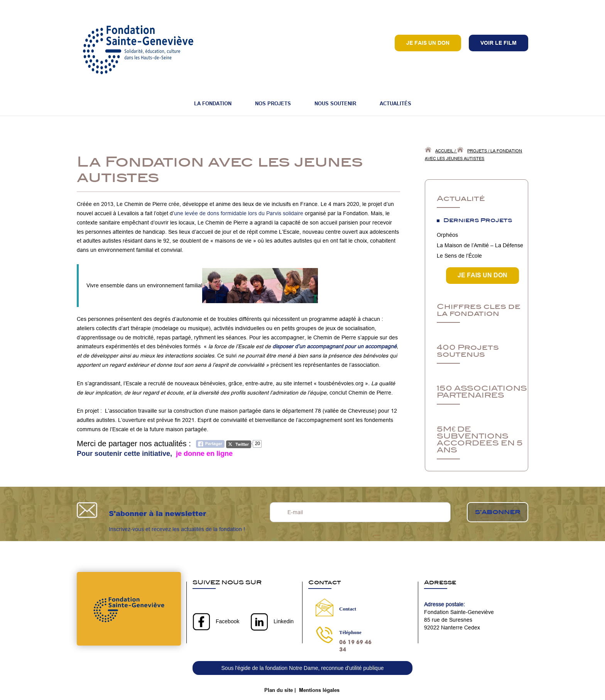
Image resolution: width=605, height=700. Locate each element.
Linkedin (284, 621)
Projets (477, 151)
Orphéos (447, 235)
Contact (348, 609)
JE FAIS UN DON (482, 275)
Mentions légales (319, 690)
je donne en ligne (203, 454)
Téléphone (350, 632)
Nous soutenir (335, 103)
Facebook (227, 621)
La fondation (213, 103)
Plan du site (279, 690)
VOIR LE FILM (499, 43)
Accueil (444, 151)
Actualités (395, 103)
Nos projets (273, 103)
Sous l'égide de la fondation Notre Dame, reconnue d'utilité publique (303, 668)
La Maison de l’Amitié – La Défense (480, 245)
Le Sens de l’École (459, 256)
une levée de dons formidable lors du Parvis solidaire (239, 213)
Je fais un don (428, 43)
